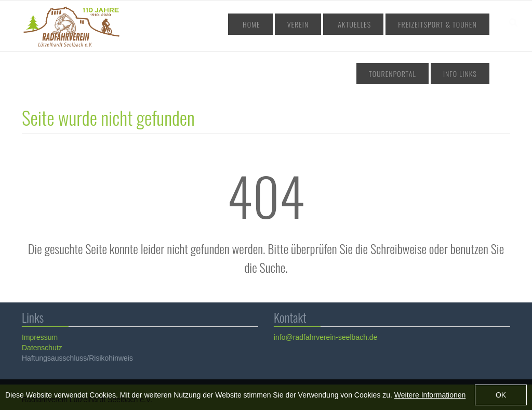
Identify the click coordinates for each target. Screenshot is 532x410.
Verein (264, 24)
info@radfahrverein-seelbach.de (325, 337)
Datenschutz (42, 348)
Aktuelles (308, 24)
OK (501, 397)
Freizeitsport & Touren (380, 24)
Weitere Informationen (430, 396)
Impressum (39, 337)
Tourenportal (458, 24)
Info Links (465, 74)
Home (229, 24)
